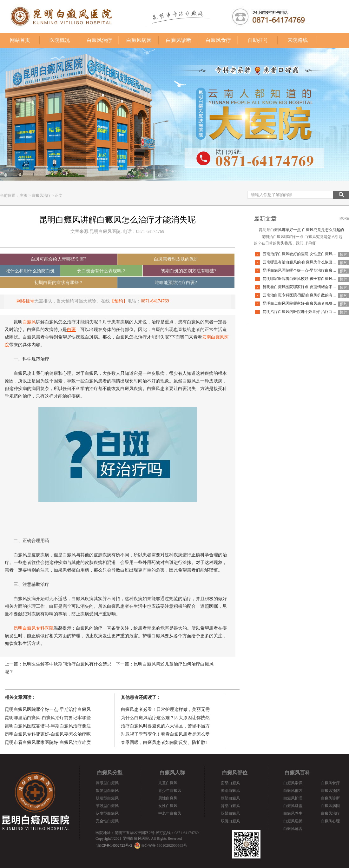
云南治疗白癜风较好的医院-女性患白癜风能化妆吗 (305, 254)
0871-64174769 (155, 301)
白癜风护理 (293, 798)
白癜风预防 (330, 791)
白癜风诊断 (179, 40)
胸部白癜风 (230, 791)
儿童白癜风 (168, 783)
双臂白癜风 (230, 813)
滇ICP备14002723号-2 (114, 845)
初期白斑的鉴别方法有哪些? (188, 271)
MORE (344, 219)
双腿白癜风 (230, 821)
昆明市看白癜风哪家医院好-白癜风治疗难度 (48, 742)
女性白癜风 (168, 806)
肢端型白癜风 (107, 798)
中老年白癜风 (170, 813)
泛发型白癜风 (107, 813)
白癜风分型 (110, 773)
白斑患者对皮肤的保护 (176, 259)
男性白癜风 (168, 798)
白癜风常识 (293, 783)
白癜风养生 (293, 813)
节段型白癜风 (107, 806)
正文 (59, 195)
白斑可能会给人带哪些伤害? (58, 259)
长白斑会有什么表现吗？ (102, 271)
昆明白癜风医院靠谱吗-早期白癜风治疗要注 (48, 726)
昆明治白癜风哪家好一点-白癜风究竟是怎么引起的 (301, 230)
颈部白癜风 (230, 798)
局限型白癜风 (107, 783)
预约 (344, 255)
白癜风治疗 (99, 40)
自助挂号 (258, 40)
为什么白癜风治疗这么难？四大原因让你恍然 (165, 718)
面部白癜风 (230, 783)
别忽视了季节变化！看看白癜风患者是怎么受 (165, 734)
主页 (24, 195)
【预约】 (119, 301)
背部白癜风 (230, 806)
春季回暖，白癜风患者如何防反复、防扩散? (164, 742)
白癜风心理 (330, 821)
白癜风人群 (172, 773)
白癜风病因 (139, 40)
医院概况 (60, 40)
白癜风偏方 (293, 791)
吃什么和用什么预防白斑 (30, 271)
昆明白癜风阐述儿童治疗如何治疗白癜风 (174, 664)
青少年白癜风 (170, 791)
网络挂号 (25, 301)
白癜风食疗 (218, 40)
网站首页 (20, 40)
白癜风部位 (235, 773)
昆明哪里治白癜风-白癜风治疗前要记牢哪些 (48, 718)
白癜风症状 (293, 821)
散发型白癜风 (107, 791)
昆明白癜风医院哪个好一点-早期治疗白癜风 (48, 709)
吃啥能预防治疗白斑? (176, 283)
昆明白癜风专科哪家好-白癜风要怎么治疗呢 (48, 734)
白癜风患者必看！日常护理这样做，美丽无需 (165, 709)
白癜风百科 (297, 773)
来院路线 (298, 40)
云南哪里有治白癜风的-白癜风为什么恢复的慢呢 (303, 262)
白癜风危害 (293, 829)
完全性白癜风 (107, 821)
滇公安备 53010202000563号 (164, 845)
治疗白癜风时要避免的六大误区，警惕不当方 (165, 726)
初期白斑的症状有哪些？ (59, 283)
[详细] (311, 243)
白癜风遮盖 (293, 806)
